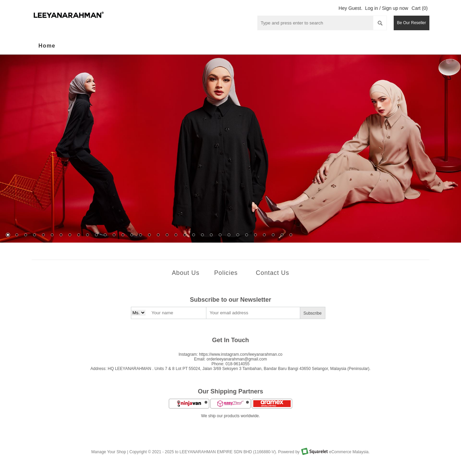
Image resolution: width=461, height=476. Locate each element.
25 (220, 235)
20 (176, 235)
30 (264, 235)
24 (211, 235)
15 (132, 235)
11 (96, 235)
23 (202, 235)
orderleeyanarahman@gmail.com (237, 359)
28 (246, 235)
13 (114, 235)
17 (149, 235)
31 (273, 235)
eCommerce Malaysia (349, 452)
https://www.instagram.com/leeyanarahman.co (241, 354)
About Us (185, 273)
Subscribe (313, 313)
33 (291, 235)
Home (47, 46)
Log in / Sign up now (387, 8)
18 (158, 235)
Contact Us (273, 273)
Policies (226, 273)
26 (229, 235)
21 (185, 235)
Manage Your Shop (109, 452)
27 (238, 235)
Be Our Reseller (412, 23)
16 (140, 235)
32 (282, 235)
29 (255, 235)
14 (123, 235)
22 (193, 235)
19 (167, 235)
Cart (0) (420, 8)
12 (105, 235)
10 (87, 235)
